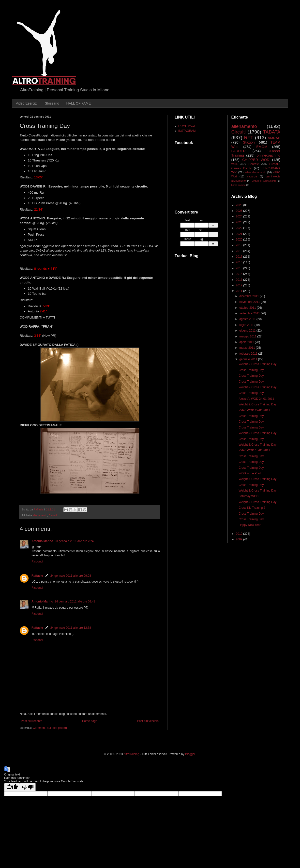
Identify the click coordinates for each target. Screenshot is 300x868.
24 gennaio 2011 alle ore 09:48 (75, 601)
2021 (240, 234)
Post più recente (32, 721)
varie (235, 164)
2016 (240, 262)
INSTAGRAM (187, 131)
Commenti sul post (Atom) (50, 728)
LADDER (239, 151)
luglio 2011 (247, 325)
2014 (240, 274)
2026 (240, 205)
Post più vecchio (148, 721)
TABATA (272, 132)
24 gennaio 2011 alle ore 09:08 (71, 576)
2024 (240, 216)
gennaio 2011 (249, 359)
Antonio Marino (42, 541)
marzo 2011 (247, 348)
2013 (240, 280)
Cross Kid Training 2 (252, 508)
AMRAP (274, 138)
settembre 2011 (250, 313)
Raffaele (37, 576)
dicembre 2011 (249, 296)
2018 (240, 251)
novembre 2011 (250, 302)
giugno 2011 (248, 331)
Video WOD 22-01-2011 (254, 410)
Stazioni (249, 142)
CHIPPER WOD (256, 160)
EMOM (262, 147)
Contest (253, 164)
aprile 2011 (247, 342)
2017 (240, 257)
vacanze (252, 176)
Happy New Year (249, 525)
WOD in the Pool (249, 473)
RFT (248, 138)
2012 (240, 285)
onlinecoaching (269, 155)
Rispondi (37, 561)
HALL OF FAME (79, 103)
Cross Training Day (251, 370)
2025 (240, 211)
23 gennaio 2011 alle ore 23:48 (75, 541)
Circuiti (53, 515)
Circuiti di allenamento (264, 181)
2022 (240, 228)
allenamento (40, 515)
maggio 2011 (248, 336)
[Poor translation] (28, 787)
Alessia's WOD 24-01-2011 (256, 399)
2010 (240, 534)
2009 (240, 539)
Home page (90, 721)
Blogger (190, 754)
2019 (240, 245)
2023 (240, 222)
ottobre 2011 (248, 308)
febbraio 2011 (249, 354)
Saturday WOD (248, 496)
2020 (240, 240)
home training (239, 185)
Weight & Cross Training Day (257, 364)
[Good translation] (12, 787)
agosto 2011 (248, 319)
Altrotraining (131, 754)
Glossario (52, 103)
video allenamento (255, 172)
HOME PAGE (187, 126)
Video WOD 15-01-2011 (254, 450)
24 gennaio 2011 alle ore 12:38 (71, 628)
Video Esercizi (27, 103)
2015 (240, 268)
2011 (240, 291)
